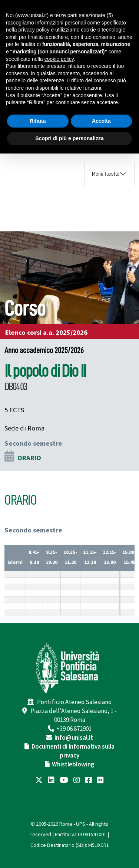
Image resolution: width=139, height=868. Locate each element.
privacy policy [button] (34, 30)
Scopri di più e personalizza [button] (69, 138)
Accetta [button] (101, 121)
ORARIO (29, 458)
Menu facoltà (106, 174)
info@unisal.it (74, 738)
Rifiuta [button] (38, 121)
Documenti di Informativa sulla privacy (73, 751)
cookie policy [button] (59, 59)
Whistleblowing (73, 765)
